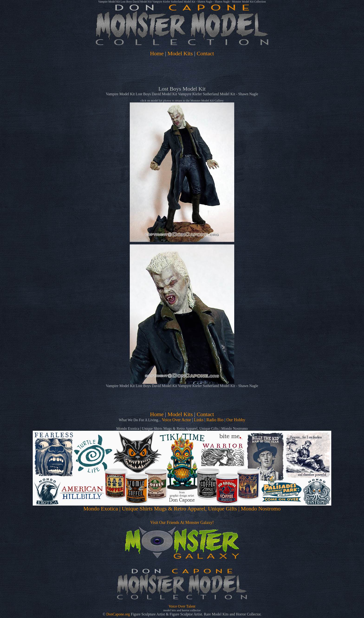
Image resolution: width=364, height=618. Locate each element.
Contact (205, 53)
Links (199, 420)
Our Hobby (236, 420)
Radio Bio (215, 420)
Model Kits (180, 53)
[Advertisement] (182, 72)
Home (157, 53)
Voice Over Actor (176, 420)
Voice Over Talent (182, 606)
